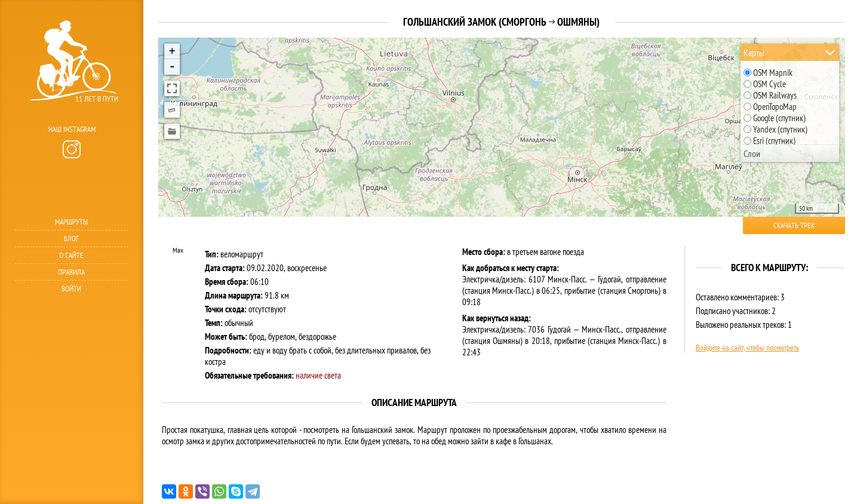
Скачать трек (794, 225)
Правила (71, 272)
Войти (71, 289)
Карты (754, 53)
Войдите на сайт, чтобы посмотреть (747, 348)
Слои (752, 153)
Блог (71, 239)
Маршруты (71, 222)
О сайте (71, 255)
